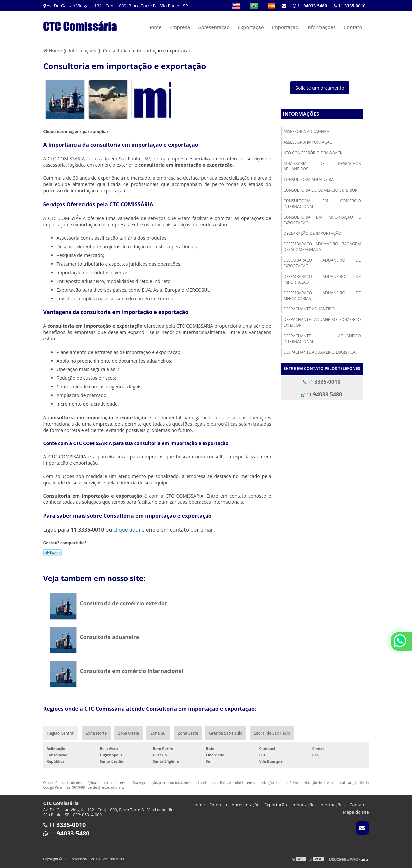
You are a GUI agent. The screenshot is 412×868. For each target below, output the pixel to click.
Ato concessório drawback (313, 153)
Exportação (251, 27)
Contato (353, 27)
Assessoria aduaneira (306, 132)
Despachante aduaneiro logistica (320, 352)
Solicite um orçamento (320, 88)
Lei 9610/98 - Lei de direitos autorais (95, 787)
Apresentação (214, 27)
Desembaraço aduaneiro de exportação (322, 263)
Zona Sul (158, 733)
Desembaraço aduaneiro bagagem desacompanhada (322, 247)
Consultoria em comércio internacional (322, 204)
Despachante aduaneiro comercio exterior (322, 322)
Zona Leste (188, 733)
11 (349, 6)
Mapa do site (356, 812)
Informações (321, 27)
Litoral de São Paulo (272, 733)
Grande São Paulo (226, 733)
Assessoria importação (308, 142)
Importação (285, 27)
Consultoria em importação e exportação (322, 220)
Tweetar (53, 553)
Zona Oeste (128, 733)
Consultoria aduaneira (309, 180)
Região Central (61, 733)
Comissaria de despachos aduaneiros (322, 166)
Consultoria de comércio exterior (321, 190)
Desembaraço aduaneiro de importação (322, 279)
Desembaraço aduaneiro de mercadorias (322, 296)
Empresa (180, 27)
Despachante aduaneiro (309, 309)
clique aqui (127, 530)
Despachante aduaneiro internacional (322, 339)
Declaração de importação (313, 233)
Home (154, 27)
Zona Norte (96, 733)
